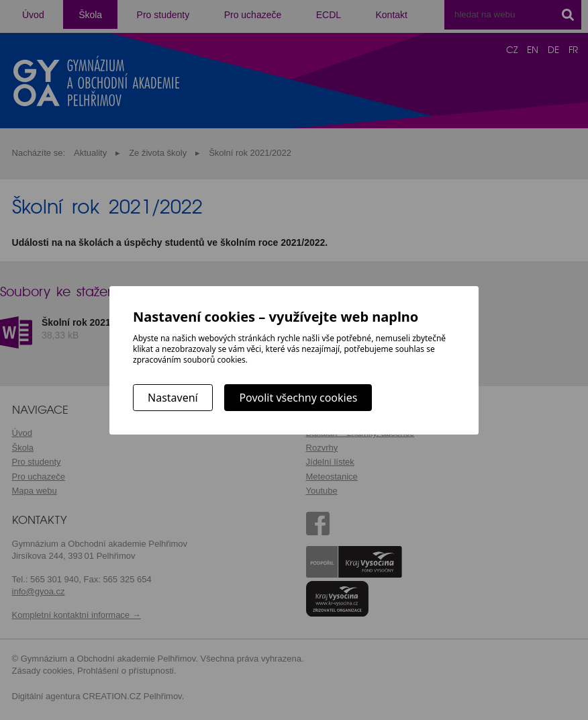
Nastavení (173, 398)
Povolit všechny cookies (298, 398)
